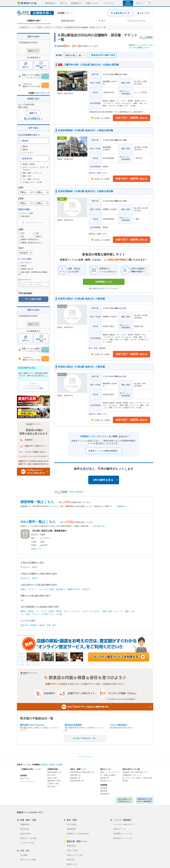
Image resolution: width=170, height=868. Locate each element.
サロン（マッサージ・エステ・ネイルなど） (82, 611)
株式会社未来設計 (73, 725)
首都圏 (39, 27)
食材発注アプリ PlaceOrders (78, 834)
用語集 (125, 781)
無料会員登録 (128, 3)
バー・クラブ (26, 153)
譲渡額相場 (105, 794)
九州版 (58, 765)
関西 (37, 93)
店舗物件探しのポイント (132, 775)
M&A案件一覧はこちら (38, 522)
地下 (22, 233)
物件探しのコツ (106, 781)
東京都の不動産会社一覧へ (85, 738)
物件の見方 (52, 786)
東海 (43, 93)
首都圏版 (36, 765)
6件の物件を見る (106, 480)
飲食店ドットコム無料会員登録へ (104, 451)
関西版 (44, 765)
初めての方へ (25, 779)
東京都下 (34, 625)
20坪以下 (86, 589)
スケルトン (33, 589)
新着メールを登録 (41, 65)
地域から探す (53, 778)
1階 (36, 233)
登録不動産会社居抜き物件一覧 (82, 772)
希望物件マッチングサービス (94, 436)
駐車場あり (61, 589)
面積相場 (104, 791)
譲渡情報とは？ (123, 506)
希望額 (34, 545)
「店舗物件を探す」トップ (30, 769)
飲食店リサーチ (120, 829)
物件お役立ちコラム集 (131, 769)
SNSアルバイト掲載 (28, 860)
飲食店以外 (26, 158)
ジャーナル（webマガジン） (125, 824)
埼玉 (54, 625)
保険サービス (72, 864)
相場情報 (104, 785)
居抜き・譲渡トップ (78, 769)
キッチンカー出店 (27, 843)
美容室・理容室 (55, 611)
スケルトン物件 (26, 213)
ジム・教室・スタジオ (30, 614)
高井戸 (35, 567)
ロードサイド (25, 263)
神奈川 (42, 625)
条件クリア (33, 51)
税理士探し (71, 860)
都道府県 (35, 535)
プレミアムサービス (32, 388)
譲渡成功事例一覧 (77, 781)
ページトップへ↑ (85, 757)
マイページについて (28, 781)
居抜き (23, 589)
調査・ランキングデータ (110, 772)
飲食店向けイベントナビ (123, 838)
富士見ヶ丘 (25, 567)
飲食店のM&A (26, 834)
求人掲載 (24, 855)
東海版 (51, 765)
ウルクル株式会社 (118, 725)
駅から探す (52, 775)
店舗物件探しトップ (27, 27)
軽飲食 (24, 150)
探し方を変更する (33, 119)
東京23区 (48, 27)
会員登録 (23, 776)
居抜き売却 (25, 829)
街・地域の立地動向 (108, 775)
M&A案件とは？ (100, 526)
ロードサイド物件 (47, 589)
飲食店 (24, 141)
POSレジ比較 (72, 850)
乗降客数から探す (54, 781)
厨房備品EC (72, 829)
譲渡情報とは (75, 775)
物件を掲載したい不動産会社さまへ (125, 800)
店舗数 (34, 542)
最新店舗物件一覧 (54, 772)
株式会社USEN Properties (32, 725)
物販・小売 (130, 611)
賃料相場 (104, 788)
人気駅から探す (53, 784)
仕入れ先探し (72, 824)
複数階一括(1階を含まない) (30, 243)
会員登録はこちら (104, 282)
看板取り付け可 (26, 269)
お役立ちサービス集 (75, 855)
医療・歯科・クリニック (113, 611)
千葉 (49, 625)
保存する (26, 65)
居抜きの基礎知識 (76, 492)
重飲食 (24, 146)
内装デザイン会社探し (29, 838)
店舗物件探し (25, 824)
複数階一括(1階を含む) (29, 239)
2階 (21, 236)
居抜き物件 (24, 216)
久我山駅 (58, 27)
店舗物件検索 (53, 769)
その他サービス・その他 (51, 614)
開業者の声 (105, 778)
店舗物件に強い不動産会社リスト (135, 772)
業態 (33, 538)
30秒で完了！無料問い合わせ (131, 118)
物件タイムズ (105, 769)
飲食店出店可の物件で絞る (102, 55)
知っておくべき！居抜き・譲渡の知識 (137, 778)
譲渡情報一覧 (75, 778)
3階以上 (38, 236)
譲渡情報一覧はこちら (37, 502)
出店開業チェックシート (123, 834)
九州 (48, 93)
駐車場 (22, 266)
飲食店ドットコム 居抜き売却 (145, 800)
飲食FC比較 (71, 846)
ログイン (105, 288)
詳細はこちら (36, 549)
